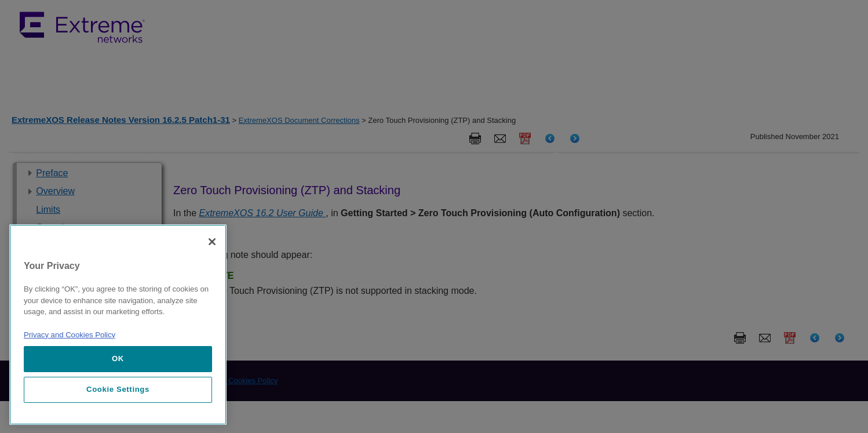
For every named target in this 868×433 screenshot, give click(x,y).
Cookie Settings (118, 389)
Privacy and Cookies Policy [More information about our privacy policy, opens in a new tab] (70, 335)
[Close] (212, 242)
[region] (118, 325)
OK (118, 359)
